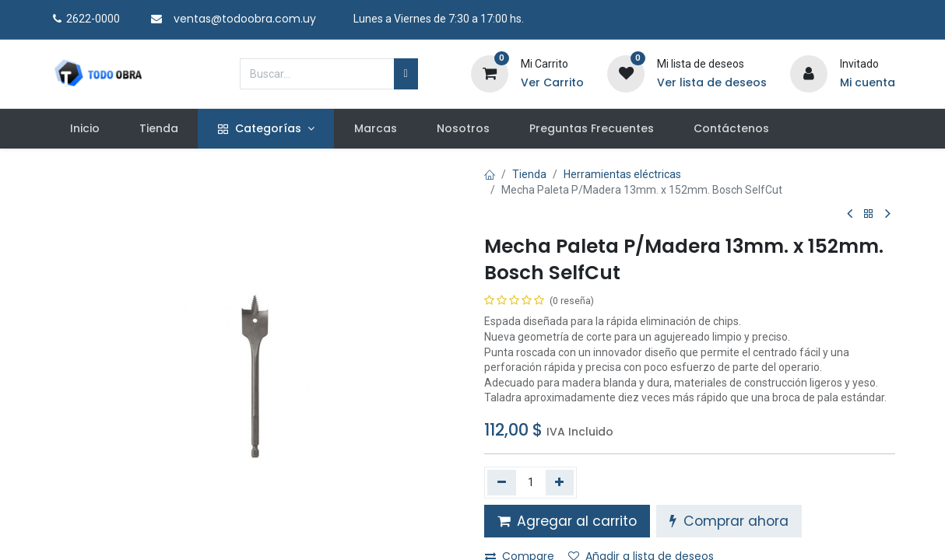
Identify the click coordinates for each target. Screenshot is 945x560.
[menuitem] (84, 129)
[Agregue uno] (560, 482)
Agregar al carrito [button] (567, 521)
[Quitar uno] (502, 482)
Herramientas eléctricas (622, 174)
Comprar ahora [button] (729, 521)
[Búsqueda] (406, 74)
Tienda (529, 174)
